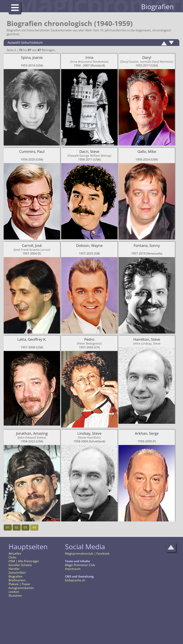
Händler (14, 569)
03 (25, 527)
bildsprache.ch (75, 580)
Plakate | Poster (19, 584)
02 (17, 527)
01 (8, 527)
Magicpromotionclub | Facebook (87, 554)
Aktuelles (15, 554)
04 (34, 527)
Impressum (73, 569)
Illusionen (15, 596)
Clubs (12, 557)
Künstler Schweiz (20, 565)
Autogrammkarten (21, 588)
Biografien (16, 576)
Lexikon (14, 592)
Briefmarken (17, 580)
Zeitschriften (17, 573)
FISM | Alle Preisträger (24, 561)
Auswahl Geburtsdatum (25, 42)
